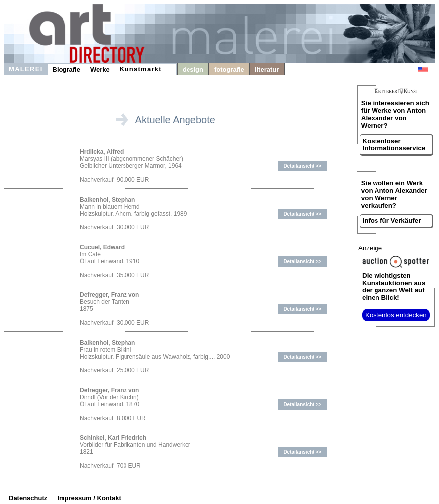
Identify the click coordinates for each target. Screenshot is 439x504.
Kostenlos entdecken (396, 315)
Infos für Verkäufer (392, 221)
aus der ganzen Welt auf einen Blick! (394, 287)
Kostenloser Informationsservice (394, 144)
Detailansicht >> (302, 166)
